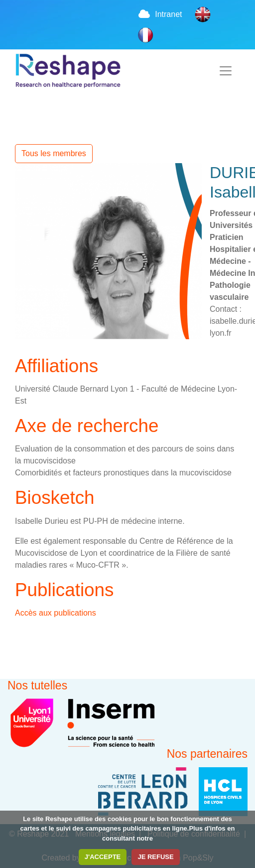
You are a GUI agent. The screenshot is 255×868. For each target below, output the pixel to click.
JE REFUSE (155, 857)
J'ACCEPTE (103, 857)
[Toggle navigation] (226, 71)
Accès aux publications (56, 613)
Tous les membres (54, 153)
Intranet (160, 14)
